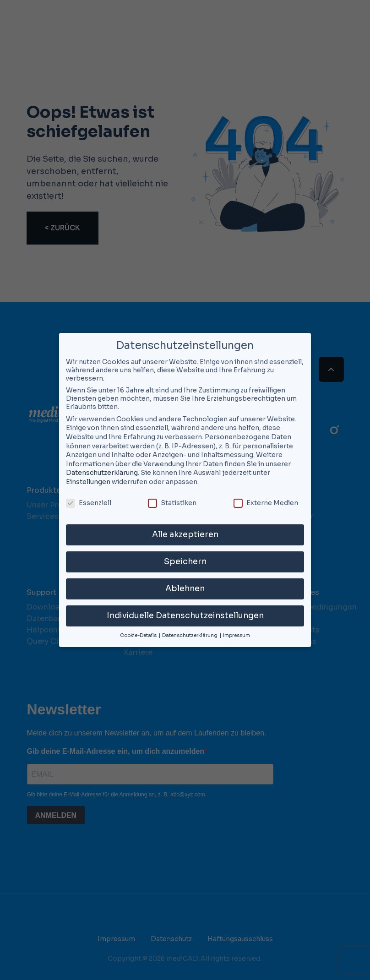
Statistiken (172, 503)
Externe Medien (266, 503)
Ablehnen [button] (185, 588)
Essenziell (89, 503)
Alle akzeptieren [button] (185, 534)
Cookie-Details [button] (139, 635)
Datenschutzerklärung (102, 473)
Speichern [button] (185, 561)
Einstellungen (88, 482)
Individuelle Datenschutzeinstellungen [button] (185, 615)
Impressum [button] (237, 635)
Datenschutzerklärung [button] (190, 635)
